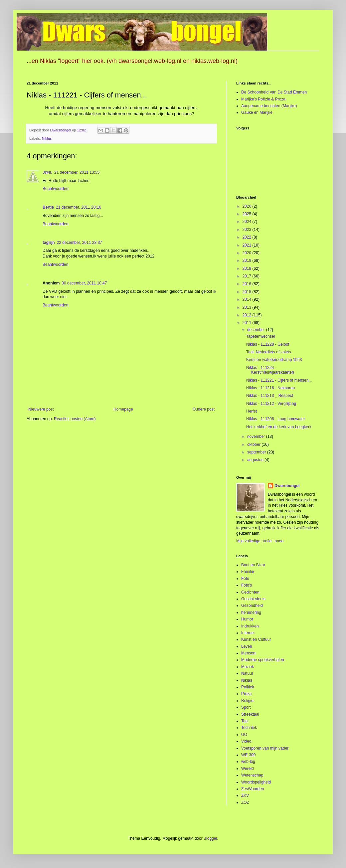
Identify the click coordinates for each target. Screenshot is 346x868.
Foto (245, 579)
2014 (248, 299)
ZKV (245, 795)
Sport (246, 707)
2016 (248, 284)
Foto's (247, 585)
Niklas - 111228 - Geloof (268, 344)
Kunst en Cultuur (256, 639)
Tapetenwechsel (260, 336)
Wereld (248, 769)
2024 (248, 222)
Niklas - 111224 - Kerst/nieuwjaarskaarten (270, 370)
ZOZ (245, 802)
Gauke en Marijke (257, 112)
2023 (248, 230)
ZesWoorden (253, 789)
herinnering (251, 612)
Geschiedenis (253, 599)
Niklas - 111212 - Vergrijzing (271, 404)
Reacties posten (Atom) (75, 419)
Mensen (248, 653)
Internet (248, 633)
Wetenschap (252, 775)
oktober (254, 444)
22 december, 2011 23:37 (80, 243)
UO (244, 735)
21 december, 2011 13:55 (77, 172)
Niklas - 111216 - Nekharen (270, 388)
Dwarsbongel (287, 486)
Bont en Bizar (253, 565)
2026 (248, 206)
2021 (248, 245)
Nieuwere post (41, 409)
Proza (246, 694)
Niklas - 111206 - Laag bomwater (276, 419)
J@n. (47, 172)
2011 (248, 323)
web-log (248, 762)
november (257, 436)
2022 (248, 237)
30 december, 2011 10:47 (84, 283)
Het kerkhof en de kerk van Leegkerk (279, 427)
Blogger (210, 838)
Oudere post (204, 409)
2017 (248, 276)
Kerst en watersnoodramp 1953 (274, 360)
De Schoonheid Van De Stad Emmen (274, 92)
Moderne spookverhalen (263, 660)
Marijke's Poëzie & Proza (263, 99)
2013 (248, 307)
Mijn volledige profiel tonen (260, 541)
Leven (247, 646)
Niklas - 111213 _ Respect (270, 396)
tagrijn (49, 243)
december (257, 330)
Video (246, 741)
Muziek (248, 667)
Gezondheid (252, 606)
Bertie (48, 207)
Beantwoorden (55, 189)
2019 (248, 260)
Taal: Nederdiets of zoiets (269, 352)
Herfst (252, 411)
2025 (248, 214)
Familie (248, 572)
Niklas (47, 138)
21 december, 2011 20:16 (79, 207)
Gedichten (250, 592)
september (257, 452)
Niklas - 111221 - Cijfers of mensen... (279, 380)
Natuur (247, 673)
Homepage (123, 409)
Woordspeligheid (256, 782)
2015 (248, 292)
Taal (245, 721)
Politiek (248, 687)
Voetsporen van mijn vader (265, 748)
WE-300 (248, 755)
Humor (247, 619)
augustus (256, 460)
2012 (248, 315)
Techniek (249, 728)
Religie (247, 701)
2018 (248, 268)
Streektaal (250, 714)
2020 (248, 253)
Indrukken (250, 626)
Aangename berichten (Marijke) (269, 106)
